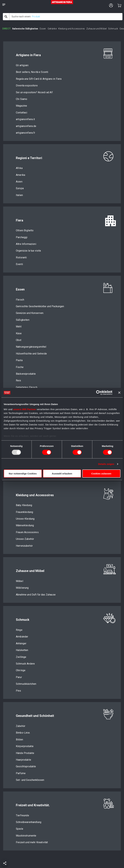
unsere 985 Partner (25, 409)
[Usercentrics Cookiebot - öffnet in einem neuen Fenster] (98, 393)
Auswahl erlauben (62, 474)
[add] (5, 863)
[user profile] (111, 5)
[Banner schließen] (119, 393)
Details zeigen (106, 464)
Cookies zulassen (101, 474)
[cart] (119, 5)
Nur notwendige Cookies (23, 474)
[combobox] (63, 17)
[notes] (4, 5)
